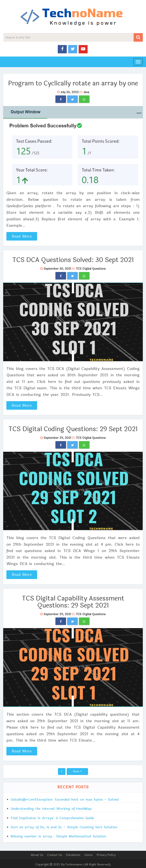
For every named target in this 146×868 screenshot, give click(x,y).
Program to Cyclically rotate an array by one (73, 83)
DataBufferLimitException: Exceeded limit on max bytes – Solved (65, 799)
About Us (37, 855)
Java (86, 92)
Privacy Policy (106, 855)
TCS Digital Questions (91, 269)
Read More (22, 236)
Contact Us (55, 855)
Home (89, 855)
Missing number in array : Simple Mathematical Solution (58, 836)
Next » (77, 771)
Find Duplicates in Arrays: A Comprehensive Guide (52, 818)
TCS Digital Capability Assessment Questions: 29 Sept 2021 (73, 602)
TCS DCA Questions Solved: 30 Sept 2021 (73, 260)
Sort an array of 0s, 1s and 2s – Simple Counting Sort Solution (64, 827)
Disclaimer (73, 855)
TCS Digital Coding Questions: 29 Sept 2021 (73, 429)
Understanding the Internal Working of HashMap (51, 809)
